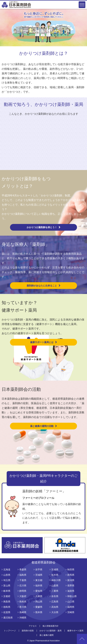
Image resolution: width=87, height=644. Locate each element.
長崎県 (23, 612)
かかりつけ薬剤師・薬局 (50, 631)
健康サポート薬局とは (42, 342)
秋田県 (71, 570)
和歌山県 (72, 596)
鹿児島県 (8, 618)
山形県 (7, 575)
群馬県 (71, 575)
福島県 (23, 575)
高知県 (55, 607)
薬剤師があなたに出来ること (42, 286)
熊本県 (39, 612)
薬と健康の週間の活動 (42, 426)
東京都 (39, 580)
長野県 (71, 586)
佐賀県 (7, 612)
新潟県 (71, 580)
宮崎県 (71, 612)
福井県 (39, 586)
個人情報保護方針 (50, 626)
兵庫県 (39, 596)
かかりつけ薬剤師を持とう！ (42, 227)
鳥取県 (7, 602)
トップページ (10, 631)
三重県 (55, 591)
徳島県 (7, 607)
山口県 (71, 602)
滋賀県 (71, 591)
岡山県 (39, 602)
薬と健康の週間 (46, 635)
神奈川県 (56, 580)
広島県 (55, 602)
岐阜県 (7, 591)
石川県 (23, 586)
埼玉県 (7, 580)
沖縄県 (23, 618)
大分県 (55, 612)
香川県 (23, 607)
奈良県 (55, 596)
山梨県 (55, 586)
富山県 (7, 586)
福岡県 (71, 607)
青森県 (23, 570)
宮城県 (55, 570)
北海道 (7, 570)
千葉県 (23, 580)
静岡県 (23, 591)
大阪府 (23, 596)
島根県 (23, 602)
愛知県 (39, 591)
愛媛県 (39, 607)
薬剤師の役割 (28, 631)
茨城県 (39, 575)
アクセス (33, 626)
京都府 (7, 596)
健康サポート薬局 (75, 631)
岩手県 (39, 570)
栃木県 (55, 575)
